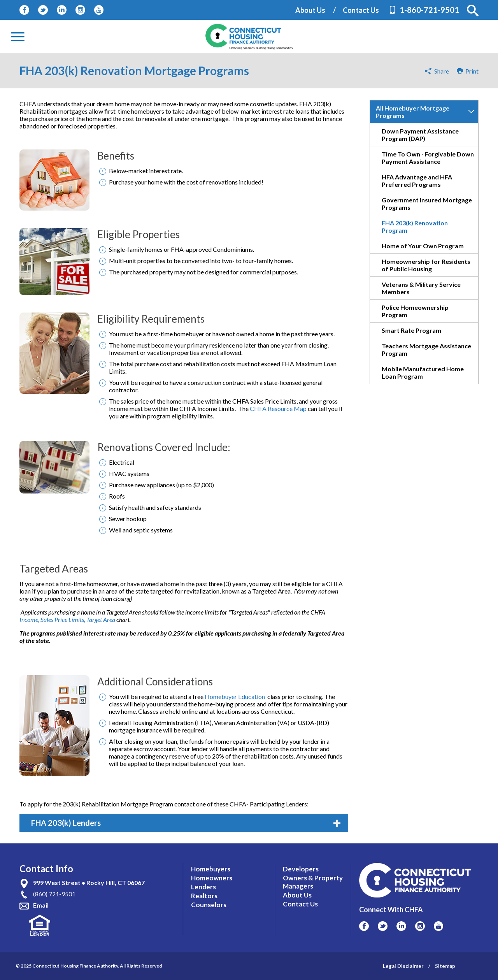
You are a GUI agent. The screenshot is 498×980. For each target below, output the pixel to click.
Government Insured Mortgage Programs (427, 204)
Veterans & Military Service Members (421, 288)
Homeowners (212, 878)
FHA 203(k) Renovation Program (415, 227)
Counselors (209, 905)
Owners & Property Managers (313, 882)
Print (468, 71)
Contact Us (361, 10)
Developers (301, 869)
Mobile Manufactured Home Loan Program (423, 372)
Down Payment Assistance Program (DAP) (420, 135)
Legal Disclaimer (403, 966)
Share (442, 71)
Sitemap (445, 966)
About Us (310, 10)
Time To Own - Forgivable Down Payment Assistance (428, 158)
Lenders (203, 887)
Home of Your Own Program (423, 246)
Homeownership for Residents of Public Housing (426, 265)
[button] (473, 11)
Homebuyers (211, 869)
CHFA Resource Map (279, 408)
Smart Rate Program (411, 330)
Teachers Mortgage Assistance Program (426, 349)
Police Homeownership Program (415, 311)
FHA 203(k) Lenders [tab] (186, 823)
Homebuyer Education (235, 696)
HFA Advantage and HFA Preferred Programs (417, 181)
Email (41, 905)
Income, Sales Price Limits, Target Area (67, 619)
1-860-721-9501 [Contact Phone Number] (429, 10)
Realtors (204, 896)
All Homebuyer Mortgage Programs (413, 112)
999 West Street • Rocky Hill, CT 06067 (89, 883)
